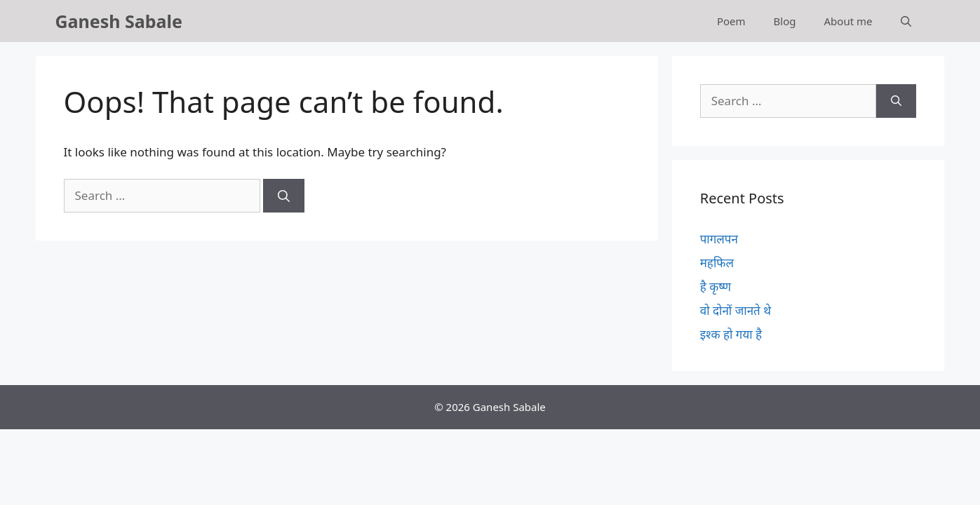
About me (848, 21)
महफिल (717, 263)
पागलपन (719, 239)
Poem (731, 21)
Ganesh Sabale (119, 21)
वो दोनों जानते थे (736, 310)
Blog (785, 21)
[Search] (284, 196)
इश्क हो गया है (731, 334)
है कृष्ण (716, 287)
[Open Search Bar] (906, 21)
